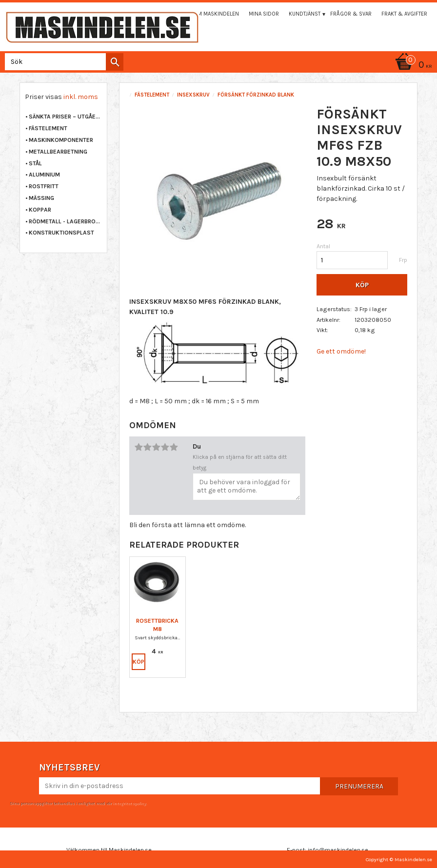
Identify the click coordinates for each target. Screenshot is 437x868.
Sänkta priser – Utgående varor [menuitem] (65, 117)
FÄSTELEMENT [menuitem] (48, 128)
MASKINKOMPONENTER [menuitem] (61, 140)
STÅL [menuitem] (35, 163)
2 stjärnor (147, 447)
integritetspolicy (129, 803)
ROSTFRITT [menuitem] (44, 186)
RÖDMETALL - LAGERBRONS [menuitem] (65, 221)
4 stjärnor (165, 447)
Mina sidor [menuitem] (264, 14)
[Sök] (115, 62)
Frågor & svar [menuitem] (351, 14)
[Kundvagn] (412, 66)
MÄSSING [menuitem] (41, 198)
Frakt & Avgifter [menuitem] (404, 14)
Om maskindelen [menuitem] (216, 14)
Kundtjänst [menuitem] (305, 14)
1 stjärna (139, 447)
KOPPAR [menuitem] (40, 210)
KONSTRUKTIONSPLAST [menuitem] (61, 233)
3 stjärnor (156, 447)
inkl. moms (81, 97)
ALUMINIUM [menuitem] (44, 175)
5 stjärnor (174, 447)
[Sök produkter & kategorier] (62, 62)
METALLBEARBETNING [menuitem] (58, 152)
